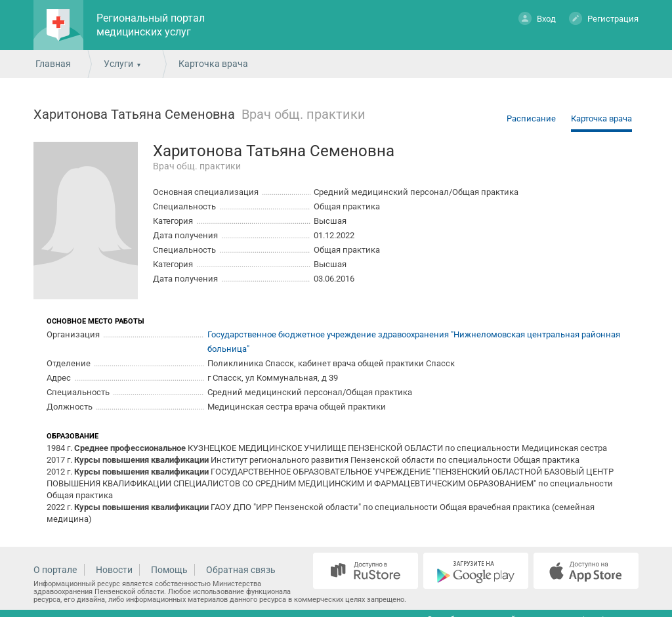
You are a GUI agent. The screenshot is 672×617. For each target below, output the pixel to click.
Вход (537, 18)
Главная (53, 64)
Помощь (169, 570)
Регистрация (604, 18)
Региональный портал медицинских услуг (151, 25)
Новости (114, 570)
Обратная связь (241, 570)
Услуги (118, 64)
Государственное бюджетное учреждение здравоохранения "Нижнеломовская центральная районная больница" (414, 342)
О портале (55, 570)
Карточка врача (601, 118)
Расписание (531, 118)
